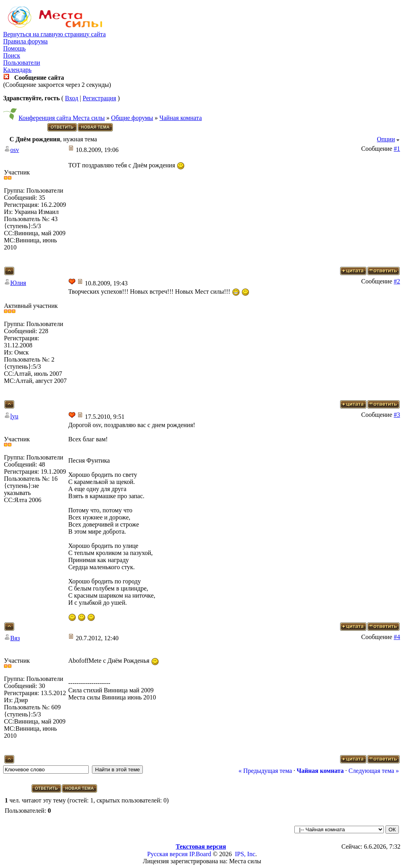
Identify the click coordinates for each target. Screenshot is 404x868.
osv (15, 150)
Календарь (17, 70)
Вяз (15, 638)
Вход (72, 98)
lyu (14, 416)
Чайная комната (180, 118)
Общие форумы (132, 118)
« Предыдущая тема (265, 771)
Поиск (12, 55)
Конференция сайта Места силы (62, 118)
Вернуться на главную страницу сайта (54, 34)
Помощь (14, 48)
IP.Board (200, 854)
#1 (397, 149)
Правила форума (25, 41)
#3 (397, 415)
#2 (397, 281)
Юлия (18, 283)
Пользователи (22, 63)
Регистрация (99, 98)
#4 (397, 637)
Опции (386, 139)
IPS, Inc (245, 854)
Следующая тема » (374, 771)
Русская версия (167, 854)
